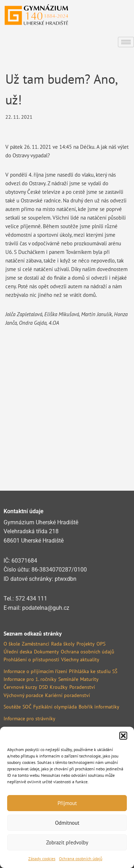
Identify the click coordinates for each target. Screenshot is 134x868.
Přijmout (67, 803)
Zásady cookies (42, 859)
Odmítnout (67, 823)
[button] (123, 736)
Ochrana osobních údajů (81, 859)
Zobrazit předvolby (67, 842)
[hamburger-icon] (126, 42)
